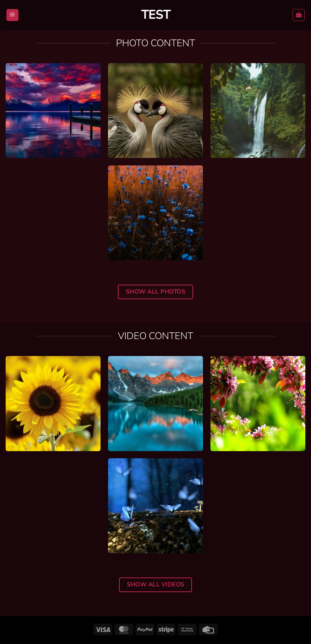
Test (156, 15)
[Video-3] (155, 403)
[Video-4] (53, 403)
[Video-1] (155, 506)
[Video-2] (258, 403)
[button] (12, 15)
